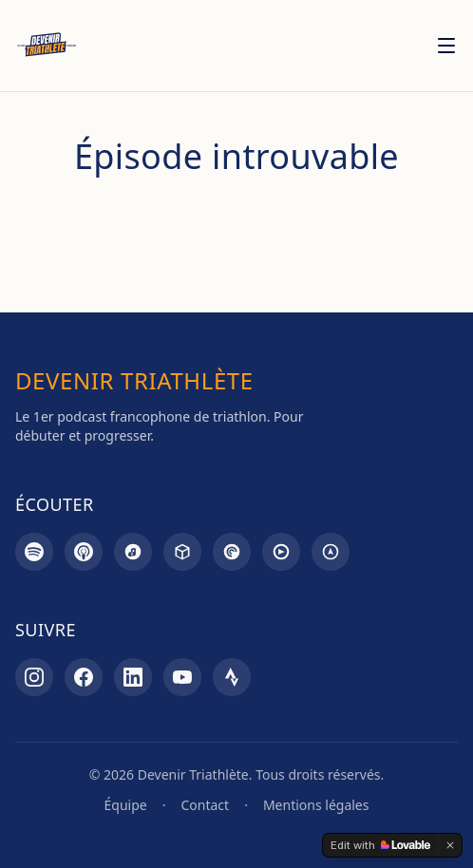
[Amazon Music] (133, 552)
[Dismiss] (450, 845)
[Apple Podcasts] (84, 552)
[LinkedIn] (133, 677)
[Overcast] (331, 552)
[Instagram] (34, 677)
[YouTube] (182, 677)
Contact (205, 805)
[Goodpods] (281, 552)
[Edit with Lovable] (380, 845)
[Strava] (232, 677)
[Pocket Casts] (232, 552)
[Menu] (446, 46)
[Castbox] (182, 552)
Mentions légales (316, 805)
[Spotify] (34, 552)
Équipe (126, 805)
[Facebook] (84, 677)
